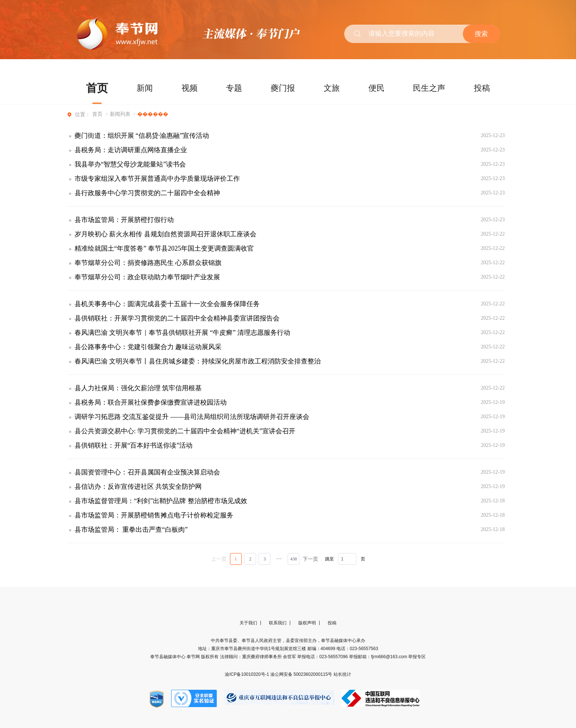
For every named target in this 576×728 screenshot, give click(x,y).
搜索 (481, 34)
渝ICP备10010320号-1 (247, 674)
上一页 (219, 559)
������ (153, 114)
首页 (97, 88)
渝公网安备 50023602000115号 (302, 674)
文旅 (332, 88)
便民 (377, 88)
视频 (190, 88)
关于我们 (248, 623)
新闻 (145, 88)
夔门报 (283, 88)
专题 (234, 88)
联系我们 (278, 623)
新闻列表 (120, 114)
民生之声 (429, 88)
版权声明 (307, 623)
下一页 (310, 559)
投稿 (482, 88)
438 (294, 559)
